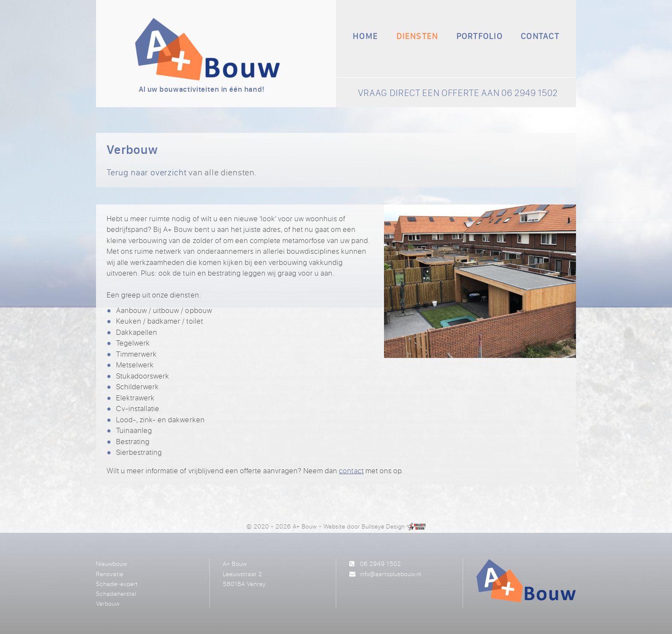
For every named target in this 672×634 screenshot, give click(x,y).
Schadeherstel (116, 593)
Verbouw (108, 603)
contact (351, 470)
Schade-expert (117, 584)
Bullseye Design (383, 526)
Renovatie (110, 574)
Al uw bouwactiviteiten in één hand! (202, 89)
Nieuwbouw (112, 563)
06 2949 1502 (381, 563)
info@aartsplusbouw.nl (391, 574)
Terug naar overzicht (147, 172)
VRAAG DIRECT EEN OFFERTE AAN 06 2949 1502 (458, 93)
